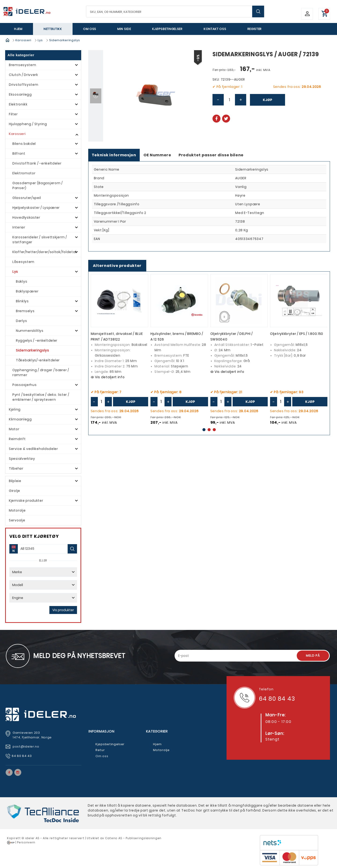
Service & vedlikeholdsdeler (33, 449)
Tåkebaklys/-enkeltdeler (38, 360)
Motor (14, 429)
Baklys (22, 281)
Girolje (15, 491)
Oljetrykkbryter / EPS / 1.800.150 (297, 334)
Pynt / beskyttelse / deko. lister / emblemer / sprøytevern (41, 397)
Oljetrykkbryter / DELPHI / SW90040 (232, 337)
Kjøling (15, 409)
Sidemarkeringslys (65, 40)
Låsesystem (23, 262)
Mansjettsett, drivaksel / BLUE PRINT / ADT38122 (117, 337)
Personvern (26, 842)
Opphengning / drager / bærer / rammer (41, 372)
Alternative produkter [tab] (117, 266)
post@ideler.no (26, 746)
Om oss (90, 29)
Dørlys (21, 321)
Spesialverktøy (22, 459)
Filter (13, 114)
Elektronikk (18, 104)
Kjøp (267, 100)
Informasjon (101, 731)
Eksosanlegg (20, 94)
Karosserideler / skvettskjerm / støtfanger (40, 240)
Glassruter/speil (27, 198)
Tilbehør (16, 468)
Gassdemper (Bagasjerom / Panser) (38, 185)
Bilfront (19, 153)
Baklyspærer (27, 291)
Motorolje (17, 510)
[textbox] (175, 11)
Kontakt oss (215, 29)
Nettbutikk (53, 29)
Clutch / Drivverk (24, 75)
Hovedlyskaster (26, 217)
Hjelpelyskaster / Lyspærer (36, 208)
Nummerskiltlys (30, 331)
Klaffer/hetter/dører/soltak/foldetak (45, 252)
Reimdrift (17, 439)
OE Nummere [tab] (157, 155)
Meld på (313, 656)
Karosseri (23, 40)
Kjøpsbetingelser (167, 29)
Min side (124, 29)
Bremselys (25, 311)
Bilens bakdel (24, 144)
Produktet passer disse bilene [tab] (211, 155)
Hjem (18, 29)
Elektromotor (24, 173)
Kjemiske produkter (26, 501)
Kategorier (157, 731)
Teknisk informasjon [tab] (114, 155)
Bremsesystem (22, 65)
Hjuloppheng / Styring (28, 124)
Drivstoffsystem (24, 85)
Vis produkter (63, 610)
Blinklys (22, 301)
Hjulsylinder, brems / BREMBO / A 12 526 (177, 337)
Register (255, 29)
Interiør (19, 227)
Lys (40, 40)
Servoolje (17, 520)
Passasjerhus (24, 385)
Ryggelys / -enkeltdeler (37, 340)
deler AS (33, 838)
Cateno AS (114, 838)
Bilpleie (15, 481)
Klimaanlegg (20, 419)
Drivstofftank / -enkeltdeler (37, 163)
